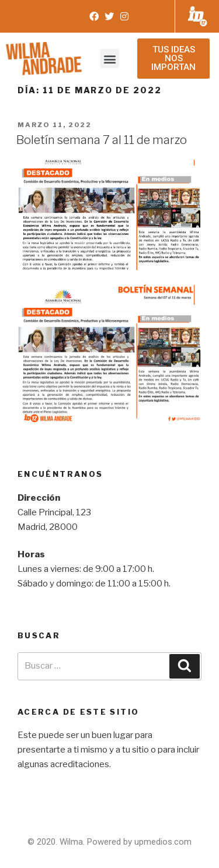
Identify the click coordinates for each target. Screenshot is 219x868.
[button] (109, 59)
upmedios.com (163, 842)
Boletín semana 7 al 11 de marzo (102, 140)
